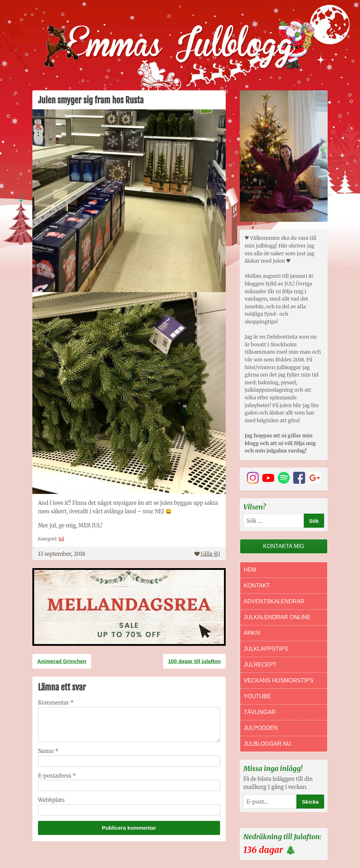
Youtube (257, 696)
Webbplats (51, 800)
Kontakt (257, 586)
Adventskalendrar (274, 601)
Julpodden (261, 728)
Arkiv (252, 633)
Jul (61, 539)
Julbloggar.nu (267, 744)
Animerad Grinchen (62, 661)
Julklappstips (266, 649)
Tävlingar (260, 712)
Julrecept (260, 665)
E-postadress (57, 776)
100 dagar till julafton (194, 661)
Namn (48, 751)
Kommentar (56, 703)
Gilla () (207, 554)
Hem (250, 570)
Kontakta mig (284, 546)
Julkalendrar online (277, 617)
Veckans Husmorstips (278, 680)
